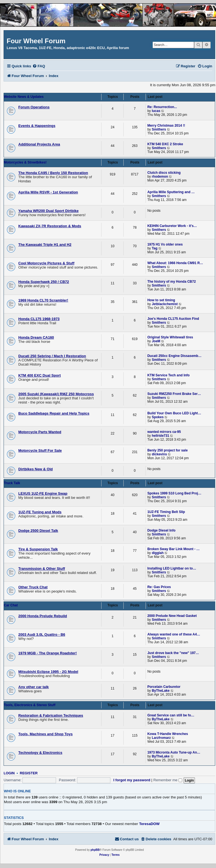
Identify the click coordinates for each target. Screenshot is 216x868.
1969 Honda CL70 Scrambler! (43, 300)
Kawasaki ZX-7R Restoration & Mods (50, 226)
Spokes (158, 417)
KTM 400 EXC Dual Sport (40, 375)
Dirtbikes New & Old (35, 469)
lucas (156, 111)
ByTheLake (161, 691)
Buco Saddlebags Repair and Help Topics (54, 413)
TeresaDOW (149, 824)
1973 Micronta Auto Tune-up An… (174, 752)
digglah (158, 553)
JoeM (156, 341)
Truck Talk (12, 483)
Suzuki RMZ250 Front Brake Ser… (174, 394)
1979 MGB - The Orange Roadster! (48, 653)
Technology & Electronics (40, 753)
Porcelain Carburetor (164, 687)
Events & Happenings (37, 126)
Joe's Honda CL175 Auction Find (173, 319)
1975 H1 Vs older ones (165, 244)
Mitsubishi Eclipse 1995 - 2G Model (48, 672)
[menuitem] (39, 66)
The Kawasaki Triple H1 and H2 (45, 245)
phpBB (95, 850)
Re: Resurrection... (162, 107)
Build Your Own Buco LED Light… (174, 413)
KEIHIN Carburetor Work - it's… (172, 226)
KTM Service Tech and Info (168, 375)
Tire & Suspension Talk (38, 549)
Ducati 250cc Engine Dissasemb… (174, 356)
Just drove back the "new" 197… (173, 653)
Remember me (168, 780)
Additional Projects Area (39, 144)
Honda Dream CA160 (36, 337)
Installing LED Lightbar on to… (172, 568)
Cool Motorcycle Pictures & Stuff (46, 263)
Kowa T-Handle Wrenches (167, 734)
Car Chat (11, 605)
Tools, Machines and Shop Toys (45, 734)
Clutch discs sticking (164, 173)
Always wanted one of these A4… (174, 634)
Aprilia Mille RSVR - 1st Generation (48, 192)
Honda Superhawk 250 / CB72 (44, 282)
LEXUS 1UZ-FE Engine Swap (43, 493)
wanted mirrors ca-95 (164, 432)
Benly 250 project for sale (167, 450)
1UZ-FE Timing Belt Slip (166, 512)
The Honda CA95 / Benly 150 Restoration (53, 173)
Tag (154, 248)
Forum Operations (34, 107)
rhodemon (160, 177)
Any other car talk (34, 687)
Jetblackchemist (165, 304)
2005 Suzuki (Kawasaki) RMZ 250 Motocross (56, 394)
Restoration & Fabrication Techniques (51, 715)
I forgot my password (132, 780)
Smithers (159, 129)
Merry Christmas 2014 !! (166, 126)
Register (29, 773)
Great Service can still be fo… (171, 715)
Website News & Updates (24, 97)
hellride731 (160, 436)
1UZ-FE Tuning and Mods (40, 512)
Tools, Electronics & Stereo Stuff (30, 705)
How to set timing (161, 300)
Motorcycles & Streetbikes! (25, 162)
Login (9, 773)
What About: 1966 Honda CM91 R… (175, 263)
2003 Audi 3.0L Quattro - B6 (42, 635)
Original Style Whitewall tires (170, 337)
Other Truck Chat (33, 587)
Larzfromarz (161, 738)
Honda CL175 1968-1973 (39, 319)
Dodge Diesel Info (161, 530)
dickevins (159, 454)
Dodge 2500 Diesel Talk (38, 531)
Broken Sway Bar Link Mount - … (173, 549)
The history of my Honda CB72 (171, 282)
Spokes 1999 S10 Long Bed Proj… (174, 493)
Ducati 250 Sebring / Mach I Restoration (52, 356)
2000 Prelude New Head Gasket (172, 616)
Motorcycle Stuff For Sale (40, 450)
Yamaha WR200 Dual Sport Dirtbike (48, 211)
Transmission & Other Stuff (42, 569)
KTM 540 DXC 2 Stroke (165, 144)
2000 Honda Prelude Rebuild (43, 616)
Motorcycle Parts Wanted (40, 432)
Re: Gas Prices (159, 587)
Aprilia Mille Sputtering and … (171, 192)
